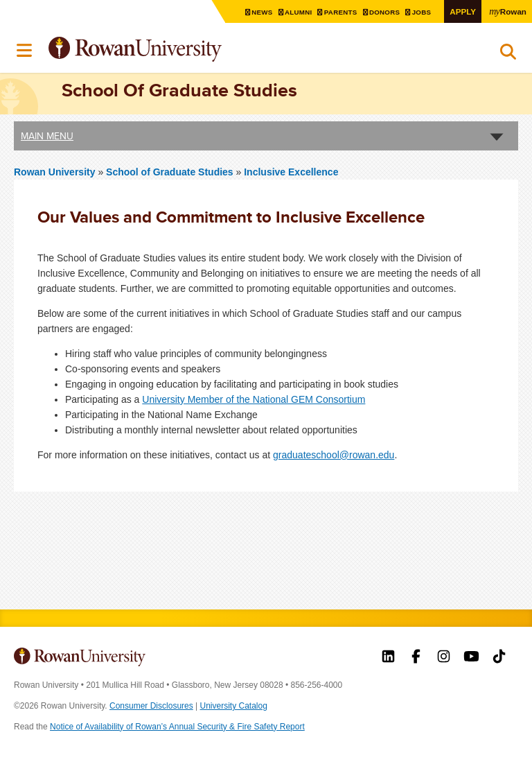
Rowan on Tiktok (499, 658)
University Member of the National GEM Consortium (254, 399)
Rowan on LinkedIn (388, 658)
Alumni (299, 12)
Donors (385, 12)
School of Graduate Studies (171, 172)
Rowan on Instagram (444, 658)
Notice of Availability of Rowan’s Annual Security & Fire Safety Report (177, 727)
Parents (342, 12)
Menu (25, 51)
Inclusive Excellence (291, 172)
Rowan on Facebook (416, 658)
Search (508, 55)
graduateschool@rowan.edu (334, 455)
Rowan (508, 11)
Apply (463, 11)
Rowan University (170, 50)
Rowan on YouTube (471, 658)
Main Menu (47, 136)
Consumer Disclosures (151, 706)
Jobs (423, 12)
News (263, 12)
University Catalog (234, 706)
